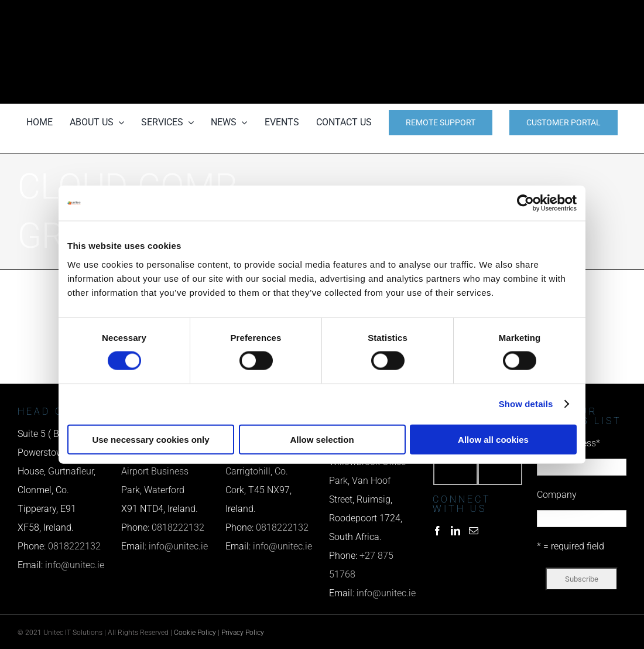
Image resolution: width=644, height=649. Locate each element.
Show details (526, 404)
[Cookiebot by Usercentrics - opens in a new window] (525, 203)
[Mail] (474, 531)
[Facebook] (437, 531)
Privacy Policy (243, 633)
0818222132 (74, 546)
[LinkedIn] (455, 531)
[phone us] (533, 16)
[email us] (533, 52)
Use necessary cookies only (150, 439)
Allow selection (322, 439)
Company (557, 495)
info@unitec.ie (75, 565)
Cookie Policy (195, 633)
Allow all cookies (493, 439)
